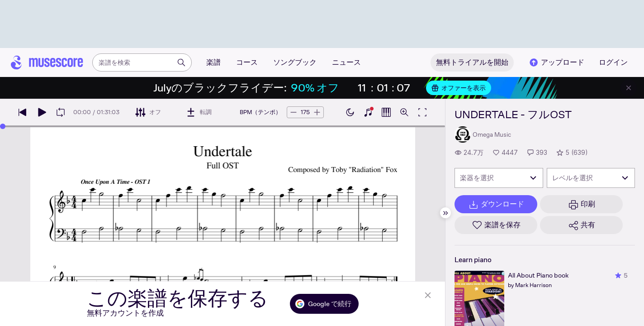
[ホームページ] (47, 62)
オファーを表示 (459, 88)
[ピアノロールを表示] (386, 112)
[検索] (181, 62)
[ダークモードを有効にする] (350, 112)
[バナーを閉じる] (629, 88)
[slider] (3, 126)
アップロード (556, 62)
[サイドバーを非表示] (445, 213)
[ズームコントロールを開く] (404, 112)
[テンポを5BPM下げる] (294, 112)
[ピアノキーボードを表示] (368, 112)
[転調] (199, 112)
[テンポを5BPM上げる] (317, 112)
